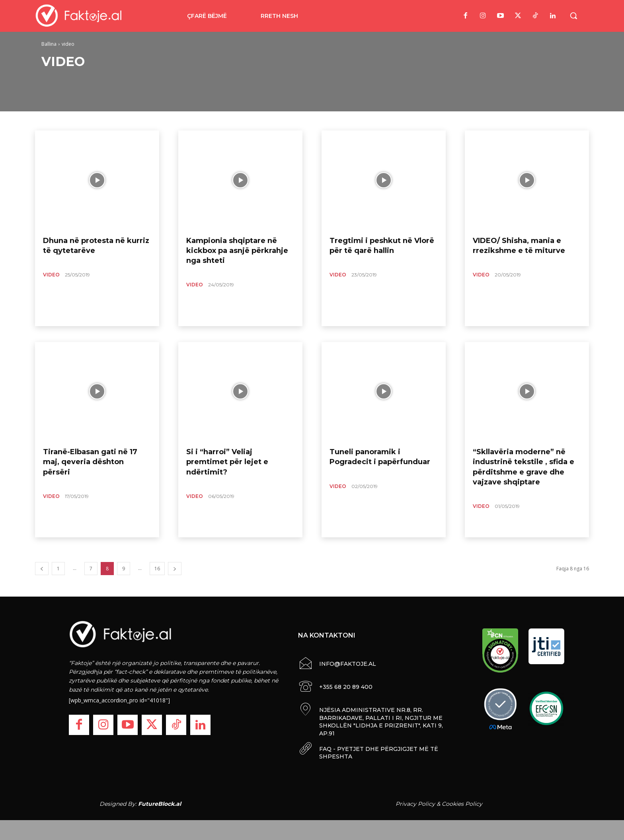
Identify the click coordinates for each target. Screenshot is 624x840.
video (51, 275)
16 (157, 569)
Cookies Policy (462, 804)
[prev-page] (42, 569)
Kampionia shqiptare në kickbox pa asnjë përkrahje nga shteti (237, 251)
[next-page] (175, 569)
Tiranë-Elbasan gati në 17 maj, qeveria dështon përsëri (90, 462)
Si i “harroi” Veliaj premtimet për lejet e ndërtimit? (227, 462)
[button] (573, 16)
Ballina (49, 44)
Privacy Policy (415, 804)
